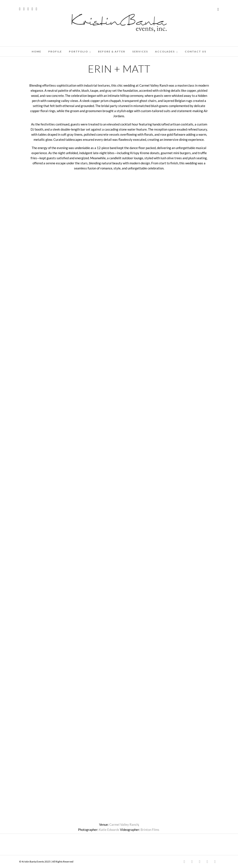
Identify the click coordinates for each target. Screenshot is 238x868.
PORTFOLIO (78, 51)
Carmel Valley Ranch (124, 824)
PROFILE (55, 51)
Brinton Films (150, 830)
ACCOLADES (165, 51)
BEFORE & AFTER (112, 51)
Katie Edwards (109, 830)
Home (36, 51)
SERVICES (140, 51)
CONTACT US (196, 51)
